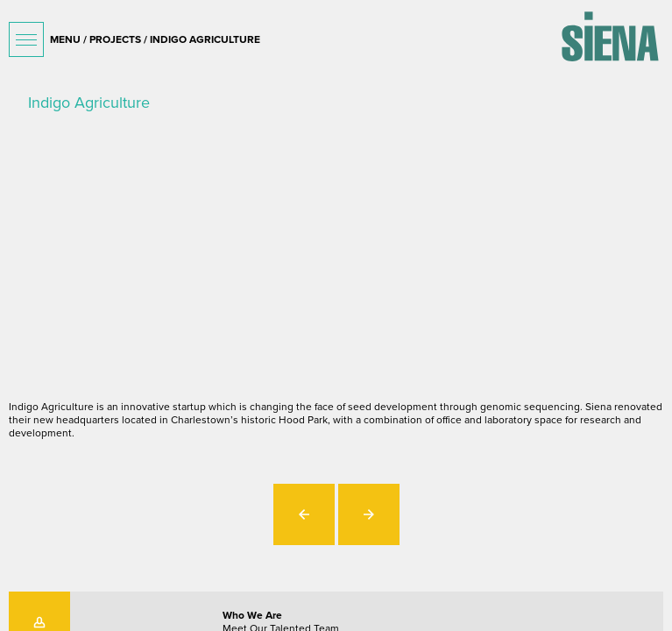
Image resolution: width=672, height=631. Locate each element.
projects (115, 39)
